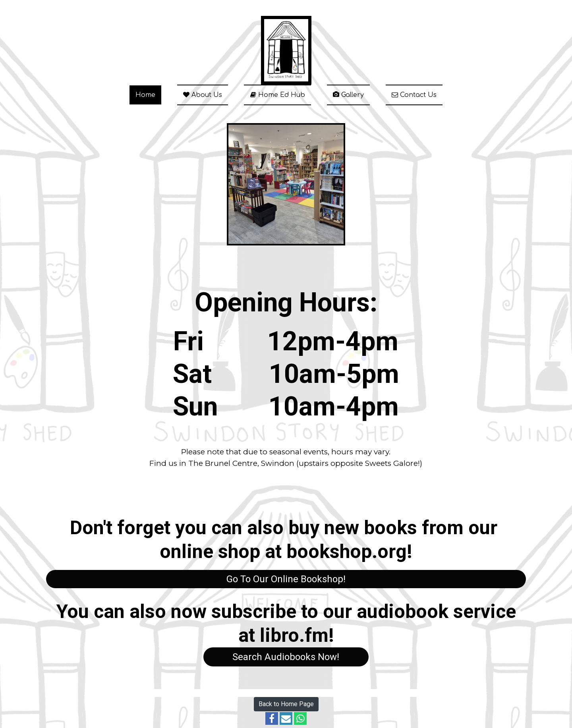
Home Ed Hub (277, 95)
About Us (203, 95)
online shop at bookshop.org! (286, 551)
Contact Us (414, 95)
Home (145, 95)
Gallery (348, 95)
